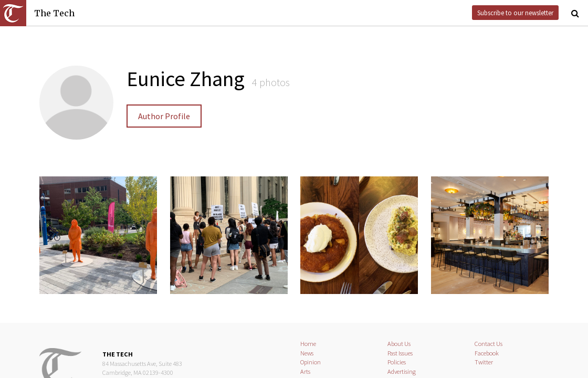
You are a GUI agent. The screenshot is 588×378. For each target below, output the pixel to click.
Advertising (402, 371)
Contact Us (489, 344)
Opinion (311, 362)
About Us (399, 344)
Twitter (484, 362)
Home (308, 344)
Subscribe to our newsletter (515, 13)
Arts (305, 371)
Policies (397, 362)
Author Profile (164, 116)
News (307, 353)
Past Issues (400, 353)
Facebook (487, 353)
